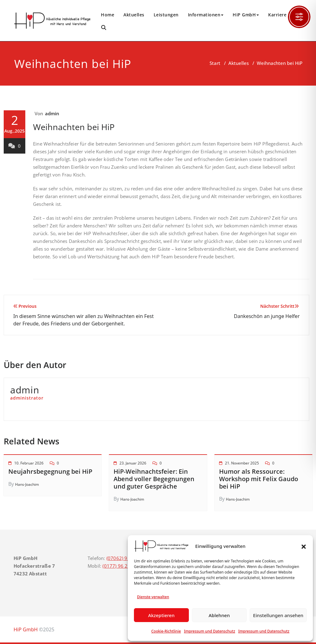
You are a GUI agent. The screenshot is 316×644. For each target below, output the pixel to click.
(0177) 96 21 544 (121, 566)
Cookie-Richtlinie (166, 631)
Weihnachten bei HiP (74, 127)
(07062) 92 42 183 (127, 558)
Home (108, 15)
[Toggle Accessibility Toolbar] (299, 17)
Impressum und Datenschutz (210, 631)
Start (215, 63)
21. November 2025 (242, 463)
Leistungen (166, 15)
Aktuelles (134, 15)
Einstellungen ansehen (278, 615)
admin (52, 113)
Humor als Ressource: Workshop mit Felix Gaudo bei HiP (259, 479)
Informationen (206, 15)
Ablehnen (219, 615)
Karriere (277, 15)
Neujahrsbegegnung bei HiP (50, 471)
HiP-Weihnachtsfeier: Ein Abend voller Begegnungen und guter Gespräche (154, 479)
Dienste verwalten (153, 597)
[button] (304, 546)
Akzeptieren (161, 615)
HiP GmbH (246, 15)
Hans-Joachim (27, 484)
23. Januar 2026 (133, 463)
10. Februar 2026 (29, 463)
